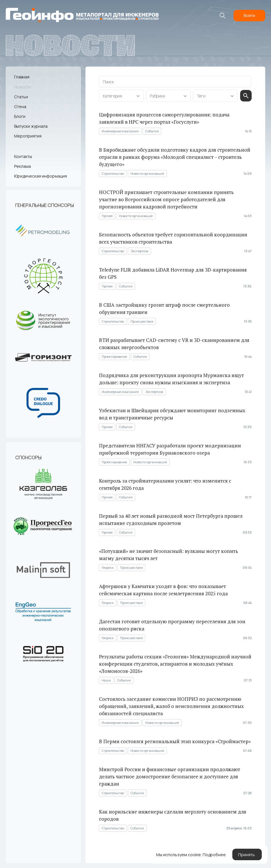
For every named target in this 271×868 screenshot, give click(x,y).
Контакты (23, 156)
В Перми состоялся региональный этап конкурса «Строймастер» (175, 741)
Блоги (20, 116)
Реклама (23, 166)
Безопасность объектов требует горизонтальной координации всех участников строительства (173, 238)
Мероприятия (28, 136)
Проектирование (115, 356)
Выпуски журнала (31, 126)
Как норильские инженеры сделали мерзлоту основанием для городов (173, 815)
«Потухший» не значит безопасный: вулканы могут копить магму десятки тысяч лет (169, 555)
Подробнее (214, 855)
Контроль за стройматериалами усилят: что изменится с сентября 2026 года (165, 484)
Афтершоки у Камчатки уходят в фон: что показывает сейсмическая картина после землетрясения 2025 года (164, 590)
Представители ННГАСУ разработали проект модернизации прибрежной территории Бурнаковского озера (170, 449)
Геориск (108, 567)
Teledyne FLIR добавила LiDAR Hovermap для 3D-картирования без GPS (173, 273)
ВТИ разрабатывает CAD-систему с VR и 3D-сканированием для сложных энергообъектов (174, 344)
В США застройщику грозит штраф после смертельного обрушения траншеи (165, 308)
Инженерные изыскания (120, 131)
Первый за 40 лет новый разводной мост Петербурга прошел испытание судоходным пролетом (171, 519)
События (152, 131)
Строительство (113, 173)
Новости (23, 87)
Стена (20, 107)
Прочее (107, 216)
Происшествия (142, 321)
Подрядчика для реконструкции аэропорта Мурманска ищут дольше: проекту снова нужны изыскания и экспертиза (172, 379)
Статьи (21, 97)
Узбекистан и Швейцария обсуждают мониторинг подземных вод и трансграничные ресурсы (172, 414)
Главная (22, 77)
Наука (106, 680)
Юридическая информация (41, 176)
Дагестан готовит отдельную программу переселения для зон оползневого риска (172, 625)
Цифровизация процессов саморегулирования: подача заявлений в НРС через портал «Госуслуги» (165, 118)
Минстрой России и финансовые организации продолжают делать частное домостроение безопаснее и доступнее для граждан (170, 776)
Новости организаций (148, 173)
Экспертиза (140, 251)
